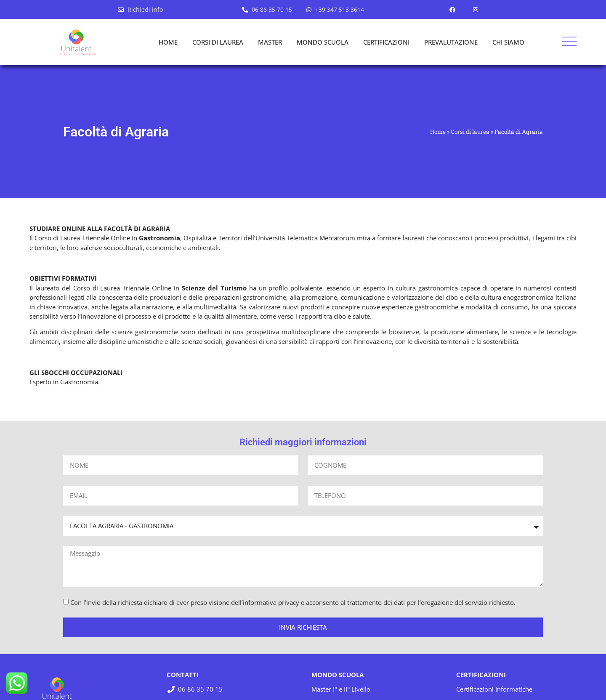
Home (438, 132)
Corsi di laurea (470, 132)
